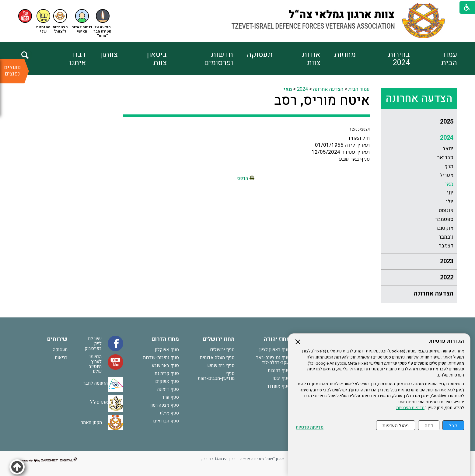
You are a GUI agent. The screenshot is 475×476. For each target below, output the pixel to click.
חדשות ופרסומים (219, 59)
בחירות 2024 (399, 59)
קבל (453, 425)
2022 (447, 277)
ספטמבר (444, 219)
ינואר (448, 149)
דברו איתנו (78, 59)
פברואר (445, 157)
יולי (450, 202)
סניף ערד (170, 397)
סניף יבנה (281, 378)
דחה (429, 425)
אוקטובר (444, 228)
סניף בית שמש (221, 366)
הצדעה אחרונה (419, 98)
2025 (447, 122)
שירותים (57, 339)
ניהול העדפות (396, 425)
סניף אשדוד (278, 386)
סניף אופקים (167, 381)
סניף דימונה (168, 389)
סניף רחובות (279, 370)
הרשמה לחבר (96, 383)
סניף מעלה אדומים (217, 358)
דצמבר (446, 246)
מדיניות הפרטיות (410, 408)
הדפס (243, 178)
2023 (447, 261)
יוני (450, 193)
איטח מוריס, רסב (322, 100)
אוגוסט (446, 210)
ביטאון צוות (157, 59)
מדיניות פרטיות (310, 427)
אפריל (447, 175)
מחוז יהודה (277, 339)
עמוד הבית (449, 59)
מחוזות (345, 55)
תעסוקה (260, 55)
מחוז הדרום (165, 339)
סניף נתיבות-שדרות (161, 358)
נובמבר (446, 237)
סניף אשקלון (167, 350)
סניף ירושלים (222, 350)
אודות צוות (311, 59)
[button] (82, 21)
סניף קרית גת (167, 373)
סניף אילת (169, 413)
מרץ (449, 166)
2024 (447, 138)
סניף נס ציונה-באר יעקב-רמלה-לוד (273, 360)
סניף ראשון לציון (275, 350)
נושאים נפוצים (12, 71)
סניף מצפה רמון (165, 405)
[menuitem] (433, 59)
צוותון (109, 55)
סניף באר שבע (165, 366)
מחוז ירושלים (219, 339)
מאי (449, 184)
